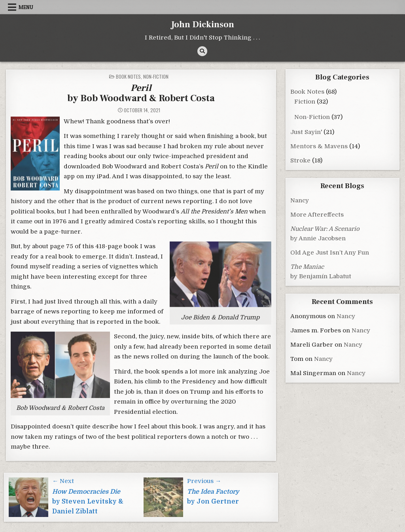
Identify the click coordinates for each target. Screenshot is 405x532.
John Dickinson (202, 25)
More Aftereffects (317, 215)
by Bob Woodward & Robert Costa (141, 93)
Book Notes (128, 76)
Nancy (300, 200)
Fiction (305, 102)
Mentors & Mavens (319, 146)
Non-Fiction (156, 76)
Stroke (300, 160)
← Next (63, 481)
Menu (26, 7)
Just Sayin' (306, 132)
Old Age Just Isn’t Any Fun (330, 253)
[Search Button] (202, 51)
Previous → (204, 481)
